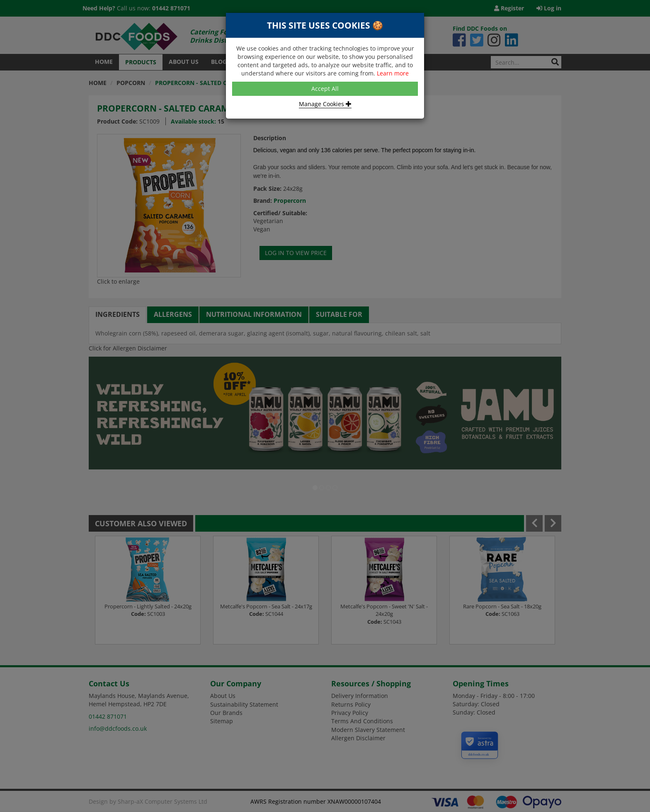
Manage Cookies (325, 104)
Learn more (393, 73)
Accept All (325, 89)
